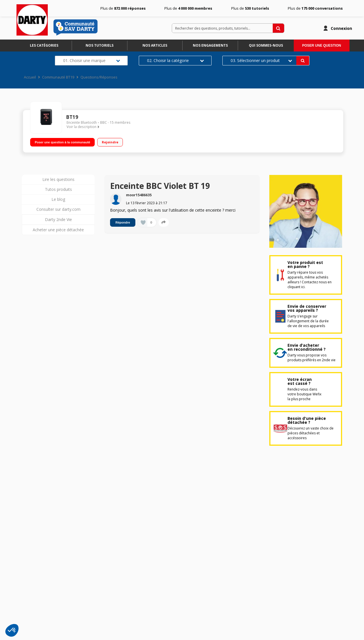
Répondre (123, 222)
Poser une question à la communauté (62, 142)
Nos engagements (210, 45)
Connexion (341, 28)
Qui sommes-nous (266, 45)
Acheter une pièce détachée (58, 230)
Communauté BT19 (58, 77)
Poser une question (321, 46)
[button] (12, 630)
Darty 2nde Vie (58, 219)
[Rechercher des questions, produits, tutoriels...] (278, 28)
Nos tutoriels (100, 45)
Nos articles (155, 45)
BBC (104, 122)
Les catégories (44, 45)
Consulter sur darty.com (58, 209)
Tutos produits (58, 189)
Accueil (30, 77)
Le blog (58, 199)
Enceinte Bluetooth (82, 122)
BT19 (72, 117)
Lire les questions (58, 179)
